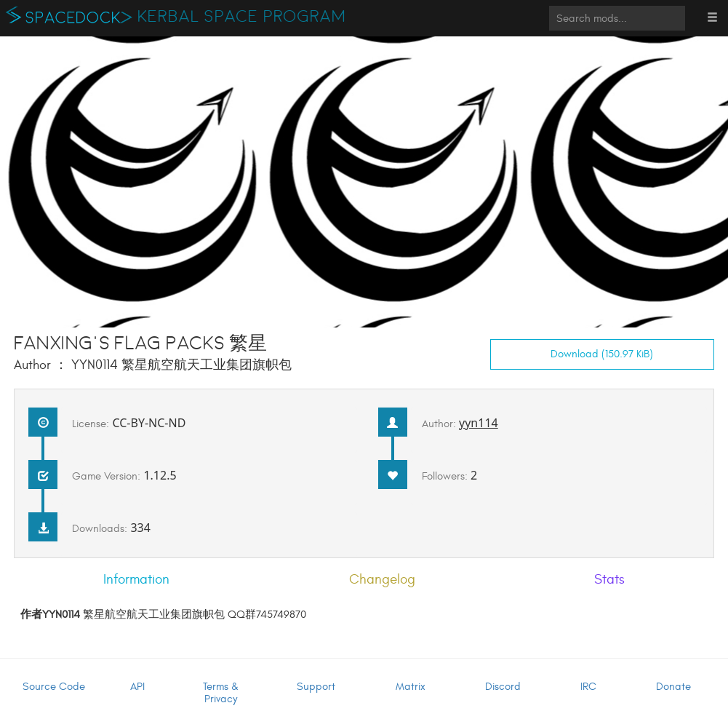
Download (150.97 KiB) (602, 354)
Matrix (411, 687)
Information (136, 579)
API (137, 687)
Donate (673, 687)
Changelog (382, 579)
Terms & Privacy (221, 693)
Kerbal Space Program (242, 17)
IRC (588, 687)
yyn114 (479, 423)
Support (316, 687)
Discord (503, 687)
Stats (609, 579)
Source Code (54, 687)
